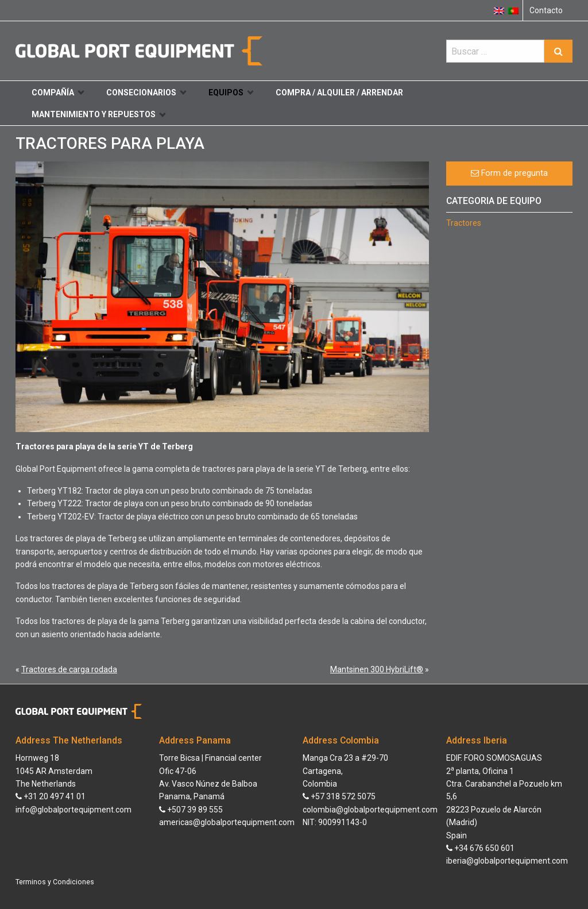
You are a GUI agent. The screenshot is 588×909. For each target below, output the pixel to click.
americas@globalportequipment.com (227, 822)
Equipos (231, 93)
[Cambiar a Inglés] (499, 10)
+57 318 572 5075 (339, 796)
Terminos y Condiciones (55, 882)
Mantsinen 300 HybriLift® (377, 669)
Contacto (546, 10)
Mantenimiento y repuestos (98, 114)
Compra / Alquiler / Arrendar (339, 93)
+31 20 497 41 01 (51, 796)
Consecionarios (146, 93)
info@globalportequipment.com (73, 810)
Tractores (464, 223)
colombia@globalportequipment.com (370, 810)
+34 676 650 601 (480, 848)
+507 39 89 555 (191, 810)
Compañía (58, 93)
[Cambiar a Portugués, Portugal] (513, 10)
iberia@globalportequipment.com (507, 861)
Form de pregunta (509, 173)
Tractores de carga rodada (69, 669)
